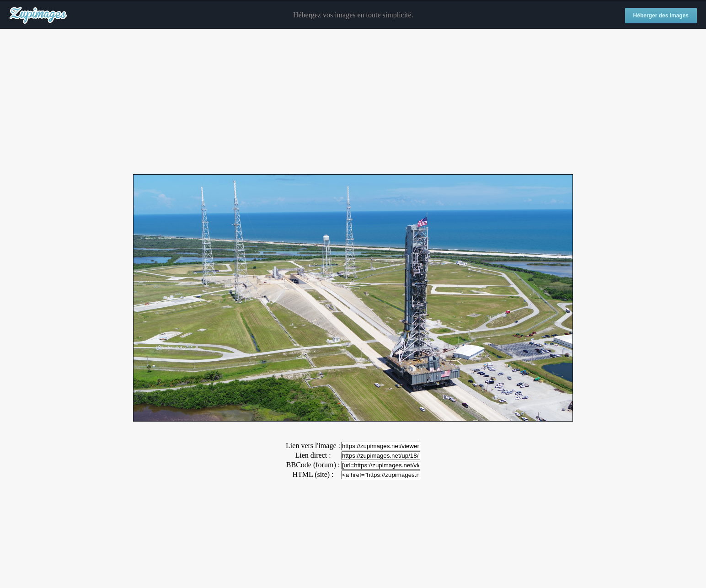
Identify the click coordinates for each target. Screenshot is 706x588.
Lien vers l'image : (313, 446)
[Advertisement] (353, 102)
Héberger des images (661, 16)
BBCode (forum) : (313, 465)
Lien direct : (313, 455)
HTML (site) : (313, 474)
